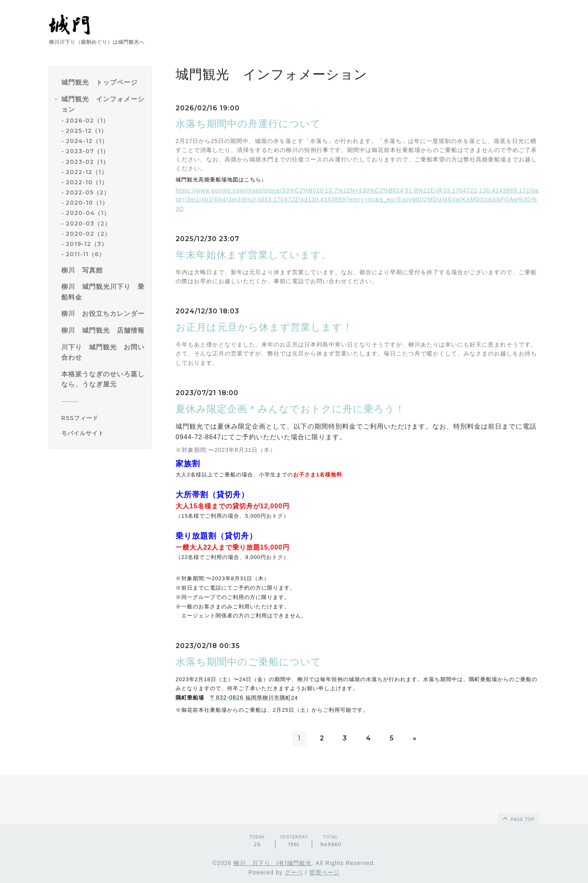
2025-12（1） (86, 131)
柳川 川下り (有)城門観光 (273, 863)
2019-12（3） (87, 244)
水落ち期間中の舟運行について (248, 124)
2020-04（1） (88, 213)
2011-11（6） (85, 254)
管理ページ (324, 872)
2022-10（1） (87, 182)
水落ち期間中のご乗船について (248, 662)
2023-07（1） (87, 151)
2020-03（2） (88, 224)
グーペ (294, 872)
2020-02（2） (88, 234)
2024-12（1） (87, 141)
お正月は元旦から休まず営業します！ (264, 327)
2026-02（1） (87, 121)
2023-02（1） (87, 162)
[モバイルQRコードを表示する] (103, 433)
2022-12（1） (87, 172)
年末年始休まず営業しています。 (254, 255)
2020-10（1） (87, 203)
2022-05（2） (88, 192)
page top (518, 818)
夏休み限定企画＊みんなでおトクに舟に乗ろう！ (290, 409)
